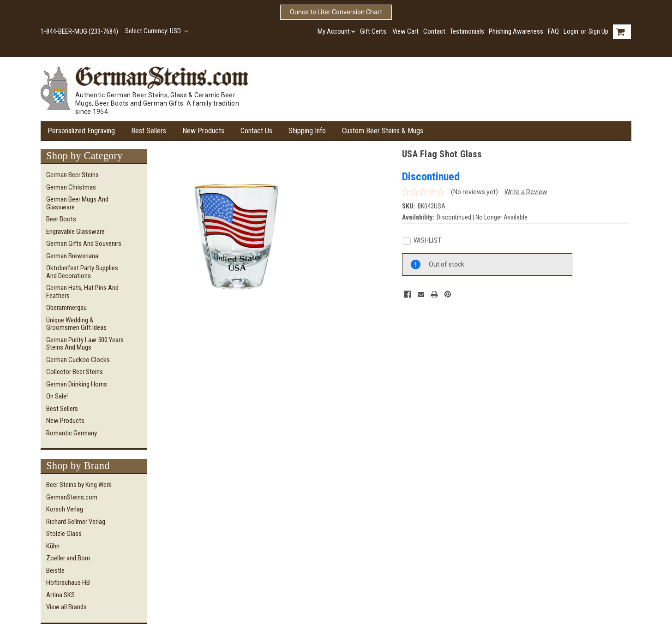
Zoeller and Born (68, 558)
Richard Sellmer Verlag (76, 522)
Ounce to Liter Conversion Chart (336, 12)
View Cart (405, 31)
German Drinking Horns (77, 384)
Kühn (53, 546)
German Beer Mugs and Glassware (77, 203)
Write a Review (526, 192)
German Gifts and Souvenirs (84, 244)
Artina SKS (60, 595)
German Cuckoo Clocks (78, 360)
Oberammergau (66, 308)
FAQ (553, 31)
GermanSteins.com (72, 497)
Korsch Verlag (65, 509)
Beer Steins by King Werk (79, 485)
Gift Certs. (374, 31)
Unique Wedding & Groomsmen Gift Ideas (76, 324)
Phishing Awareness (516, 31)
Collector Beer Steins (75, 372)
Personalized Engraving (81, 131)
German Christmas (71, 187)
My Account (336, 31)
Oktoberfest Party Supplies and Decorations (82, 272)
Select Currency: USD (157, 31)
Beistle (55, 571)
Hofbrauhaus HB (68, 583)
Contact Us (256, 131)
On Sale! (57, 396)
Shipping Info (307, 131)
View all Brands (66, 607)
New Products (203, 131)
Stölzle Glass (64, 534)
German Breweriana (72, 256)
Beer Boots (61, 219)
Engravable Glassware (75, 232)
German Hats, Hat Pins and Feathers (82, 292)
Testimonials (467, 31)
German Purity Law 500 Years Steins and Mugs (85, 344)
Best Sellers (149, 131)
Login (571, 31)
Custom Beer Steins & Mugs (383, 131)
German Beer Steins (72, 175)
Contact (434, 31)
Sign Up (598, 31)
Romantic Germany (72, 433)
